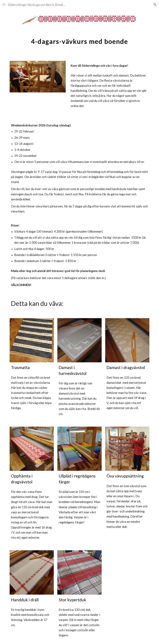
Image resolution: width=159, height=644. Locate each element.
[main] (79, 40)
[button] (4, 4)
